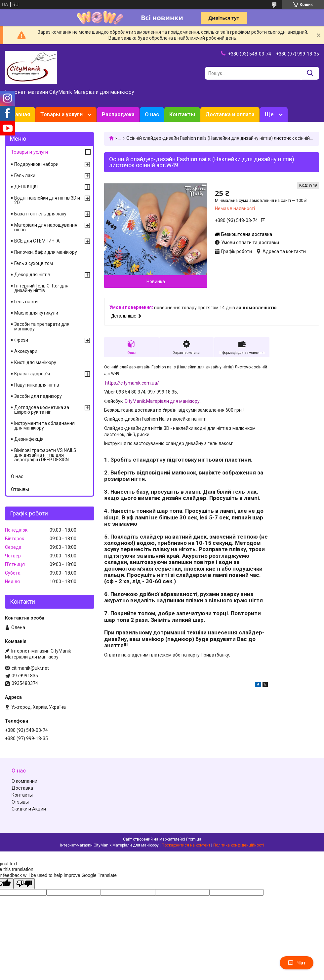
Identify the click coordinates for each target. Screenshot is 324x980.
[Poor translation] (24, 884)
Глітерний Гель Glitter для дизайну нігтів (41, 288)
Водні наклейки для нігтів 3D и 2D (47, 200)
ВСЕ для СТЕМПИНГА (37, 241)
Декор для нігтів (32, 275)
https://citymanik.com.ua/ (132, 383)
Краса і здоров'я (32, 374)
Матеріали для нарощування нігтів (46, 227)
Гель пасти (26, 302)
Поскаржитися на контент (186, 845)
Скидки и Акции (29, 809)
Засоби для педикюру (38, 396)
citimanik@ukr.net (30, 668)
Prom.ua (194, 839)
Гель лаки (25, 175)
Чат (297, 963)
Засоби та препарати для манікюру (42, 326)
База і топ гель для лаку (40, 214)
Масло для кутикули (36, 313)
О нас (152, 114)
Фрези (21, 340)
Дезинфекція (29, 439)
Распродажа (118, 114)
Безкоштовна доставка (247, 234)
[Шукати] (310, 73)
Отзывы (20, 489)
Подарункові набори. (37, 164)
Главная (20, 114)
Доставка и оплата (230, 114)
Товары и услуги (61, 114)
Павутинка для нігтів (37, 385)
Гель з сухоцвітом (34, 263)
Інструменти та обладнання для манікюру (44, 426)
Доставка (22, 788)
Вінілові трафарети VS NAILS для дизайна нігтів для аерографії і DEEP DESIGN (45, 455)
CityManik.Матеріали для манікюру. (163, 401)
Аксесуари (26, 351)
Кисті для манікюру (35, 362)
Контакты (182, 114)
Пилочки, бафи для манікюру (46, 252)
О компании (24, 781)
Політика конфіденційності (239, 845)
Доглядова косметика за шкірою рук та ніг (42, 410)
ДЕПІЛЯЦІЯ (26, 187)
